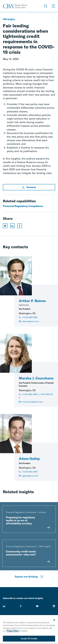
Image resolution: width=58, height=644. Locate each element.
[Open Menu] (53, 6)
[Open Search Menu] (46, 6)
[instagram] (54, 606)
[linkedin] (4, 606)
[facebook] (21, 606)
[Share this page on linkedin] (12, 226)
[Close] (54, 620)
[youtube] (37, 606)
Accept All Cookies (29, 639)
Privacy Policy (13, 631)
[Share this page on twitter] (5, 226)
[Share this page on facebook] (20, 226)
